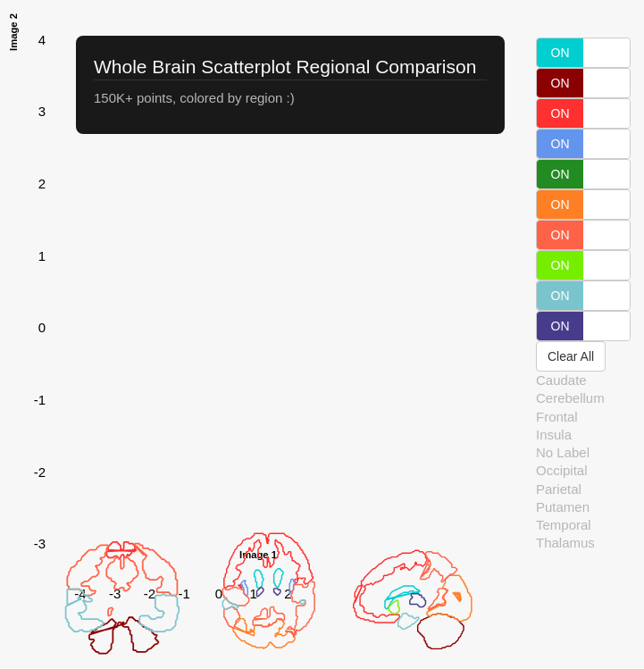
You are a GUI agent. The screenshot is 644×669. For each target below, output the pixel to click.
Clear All (571, 356)
